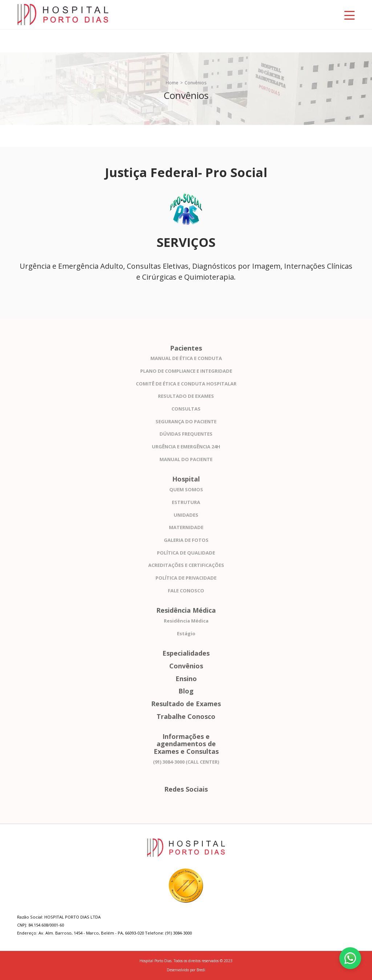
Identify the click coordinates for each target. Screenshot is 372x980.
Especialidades (186, 653)
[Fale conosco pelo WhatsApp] (350, 958)
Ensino (186, 679)
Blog (186, 691)
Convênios (186, 666)
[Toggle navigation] (349, 15)
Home (172, 83)
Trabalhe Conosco (186, 717)
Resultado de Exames (186, 704)
